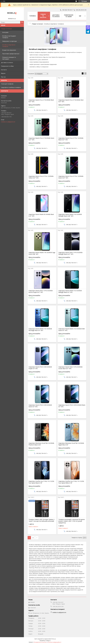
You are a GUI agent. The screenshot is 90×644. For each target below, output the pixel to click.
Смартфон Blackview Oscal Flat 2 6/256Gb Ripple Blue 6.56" (71, 444)
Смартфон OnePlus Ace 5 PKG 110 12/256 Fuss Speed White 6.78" (71, 482)
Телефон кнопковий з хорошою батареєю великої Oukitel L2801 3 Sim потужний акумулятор (72, 521)
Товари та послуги (6, 29)
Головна (33, 16)
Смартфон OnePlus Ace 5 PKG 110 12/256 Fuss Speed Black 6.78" (41, 482)
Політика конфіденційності (54, 642)
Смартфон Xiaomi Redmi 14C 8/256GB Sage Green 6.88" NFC (42, 253)
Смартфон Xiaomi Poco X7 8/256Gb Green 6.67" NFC (41, 139)
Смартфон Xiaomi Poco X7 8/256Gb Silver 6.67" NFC (71, 101)
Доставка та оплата (7, 63)
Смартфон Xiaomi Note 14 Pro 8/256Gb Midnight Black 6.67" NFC (70, 253)
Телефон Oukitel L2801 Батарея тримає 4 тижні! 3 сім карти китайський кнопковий (41, 520)
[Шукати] (22, 22)
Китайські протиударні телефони (9, 37)
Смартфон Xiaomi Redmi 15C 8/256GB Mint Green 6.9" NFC (72, 330)
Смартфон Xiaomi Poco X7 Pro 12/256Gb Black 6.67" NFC (71, 139)
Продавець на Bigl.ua (45, 641)
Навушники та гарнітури (10, 41)
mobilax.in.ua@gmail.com (8, 122)
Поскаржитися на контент (40, 642)
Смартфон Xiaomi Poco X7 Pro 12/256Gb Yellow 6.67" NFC (41, 177)
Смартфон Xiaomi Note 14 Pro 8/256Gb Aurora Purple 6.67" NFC (41, 291)
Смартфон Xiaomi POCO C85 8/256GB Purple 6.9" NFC (40, 368)
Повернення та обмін (7, 66)
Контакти (4, 70)
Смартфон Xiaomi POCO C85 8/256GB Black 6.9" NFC (72, 406)
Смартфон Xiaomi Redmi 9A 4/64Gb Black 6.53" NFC (41, 215)
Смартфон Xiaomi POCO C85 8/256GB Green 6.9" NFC (40, 406)
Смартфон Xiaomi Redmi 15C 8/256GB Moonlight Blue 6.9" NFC (40, 330)
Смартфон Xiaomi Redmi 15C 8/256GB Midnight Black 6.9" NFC (70, 291)
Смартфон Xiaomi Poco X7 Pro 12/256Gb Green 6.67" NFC (71, 177)
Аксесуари (5, 32)
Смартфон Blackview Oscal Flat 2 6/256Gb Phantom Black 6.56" (41, 444)
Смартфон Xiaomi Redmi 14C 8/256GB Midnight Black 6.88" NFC (70, 215)
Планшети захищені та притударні (9, 58)
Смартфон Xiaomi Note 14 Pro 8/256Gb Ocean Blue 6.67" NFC (70, 368)
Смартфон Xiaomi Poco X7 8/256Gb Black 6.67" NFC (41, 101)
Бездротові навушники (9, 50)
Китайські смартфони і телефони (9, 46)
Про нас (3, 77)
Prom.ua (54, 639)
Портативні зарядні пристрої (11, 54)
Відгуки (3, 73)
